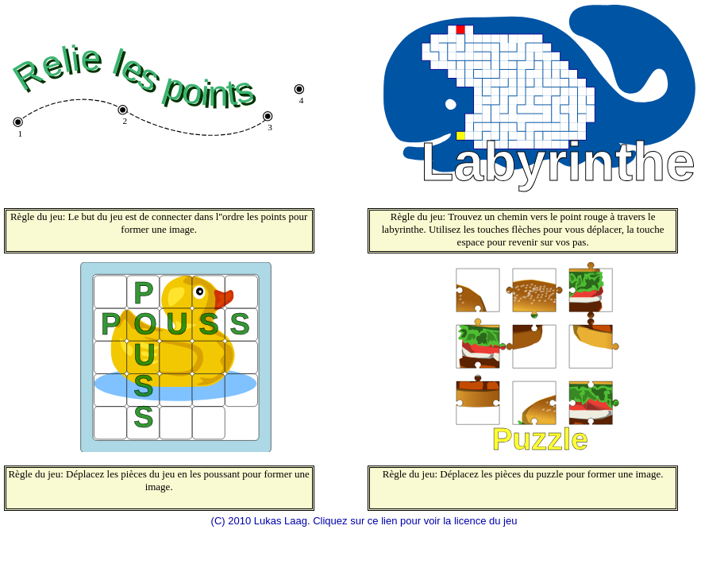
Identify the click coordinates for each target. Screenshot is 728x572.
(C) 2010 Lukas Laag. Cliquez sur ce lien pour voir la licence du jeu (364, 521)
